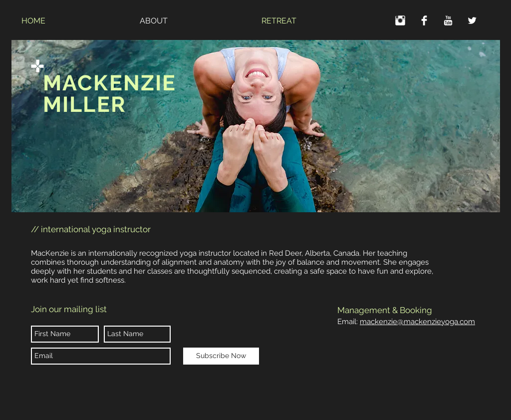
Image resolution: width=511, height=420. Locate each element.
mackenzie (379, 322)
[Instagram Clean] (400, 20)
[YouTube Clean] (448, 20)
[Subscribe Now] (221, 356)
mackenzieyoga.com (436, 322)
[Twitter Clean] (472, 20)
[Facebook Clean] (424, 20)
